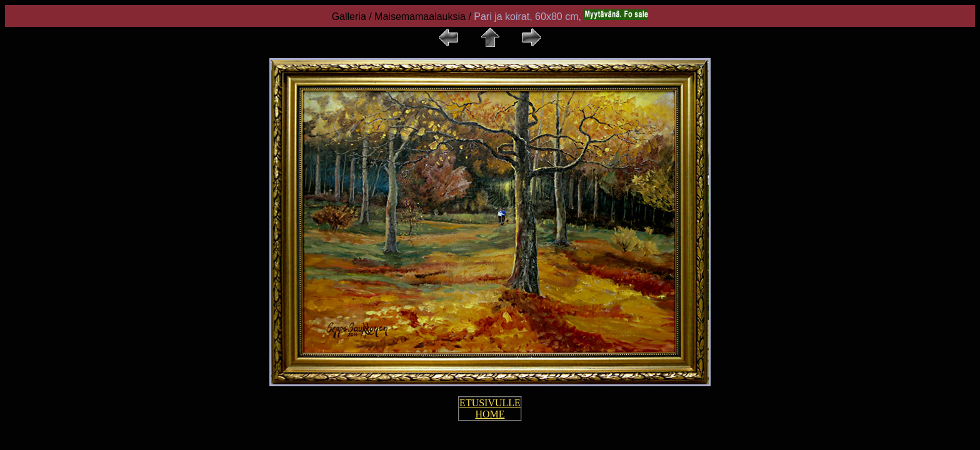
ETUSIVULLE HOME (490, 408)
